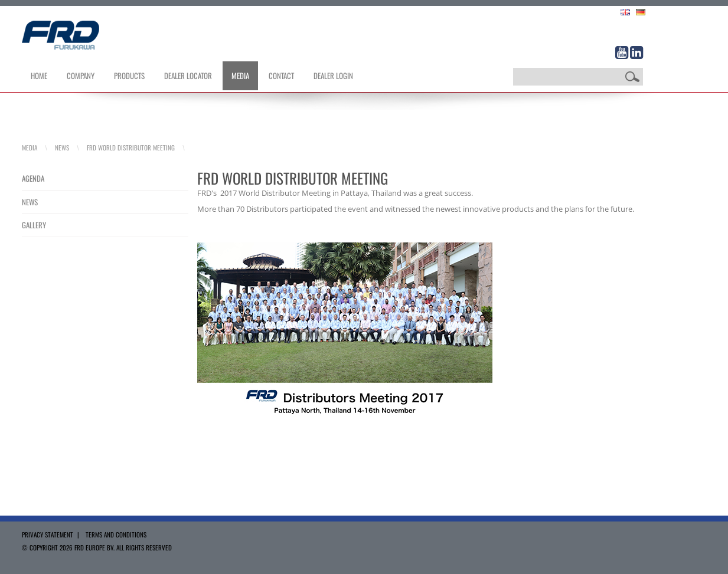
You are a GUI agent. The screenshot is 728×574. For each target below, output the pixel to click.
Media (240, 76)
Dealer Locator (188, 76)
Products (129, 76)
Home (39, 76)
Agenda (33, 178)
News (62, 147)
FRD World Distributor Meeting (131, 147)
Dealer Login (333, 76)
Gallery (34, 225)
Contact (281, 76)
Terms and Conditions (116, 534)
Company (81, 76)
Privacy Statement (48, 534)
